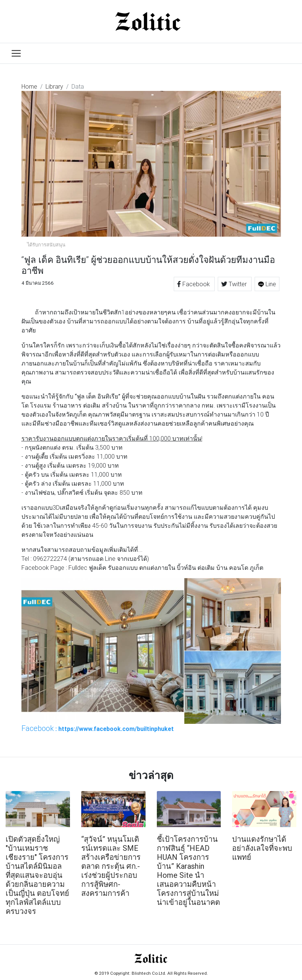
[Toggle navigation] (16, 53)
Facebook (194, 284)
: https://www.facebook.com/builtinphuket (98, 728)
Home (29, 86)
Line (267, 284)
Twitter (235, 284)
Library (54, 86)
